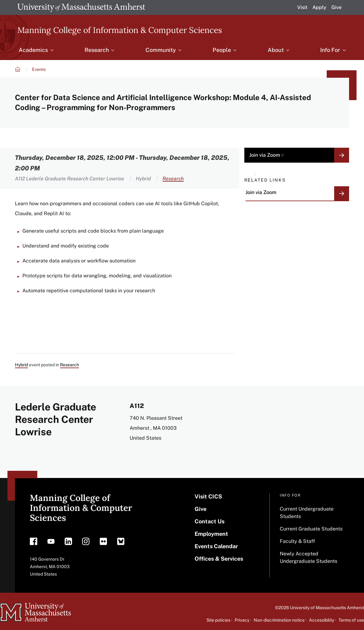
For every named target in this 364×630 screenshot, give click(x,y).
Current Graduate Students (311, 529)
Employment (211, 534)
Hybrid (21, 365)
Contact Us (210, 521)
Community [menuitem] (161, 50)
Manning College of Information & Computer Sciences (120, 30)
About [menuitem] (276, 50)
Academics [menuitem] (33, 50)
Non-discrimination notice (279, 620)
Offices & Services (219, 559)
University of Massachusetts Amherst (327, 608)
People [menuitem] (222, 50)
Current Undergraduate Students (307, 513)
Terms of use (351, 620)
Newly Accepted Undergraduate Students (309, 557)
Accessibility (322, 620)
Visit (302, 7)
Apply (319, 7)
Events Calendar (216, 546)
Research (173, 179)
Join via (267, 155)
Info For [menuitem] (330, 50)
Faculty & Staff (297, 541)
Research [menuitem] (97, 50)
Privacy (242, 620)
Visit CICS (208, 496)
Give (336, 7)
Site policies (218, 620)
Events (39, 69)
